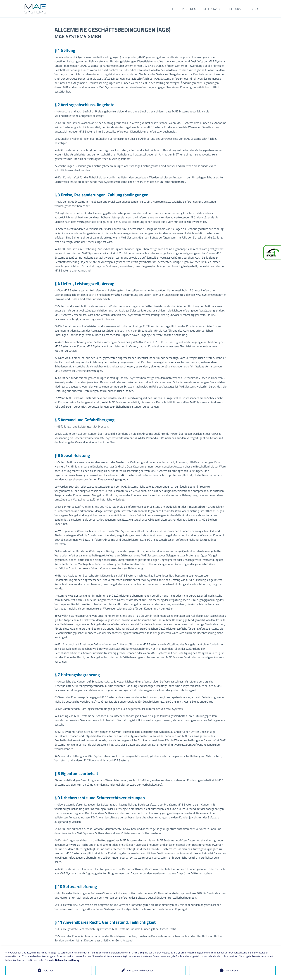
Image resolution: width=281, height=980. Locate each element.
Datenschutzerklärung (67, 960)
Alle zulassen (232, 970)
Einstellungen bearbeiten (140, 970)
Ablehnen (49, 970)
